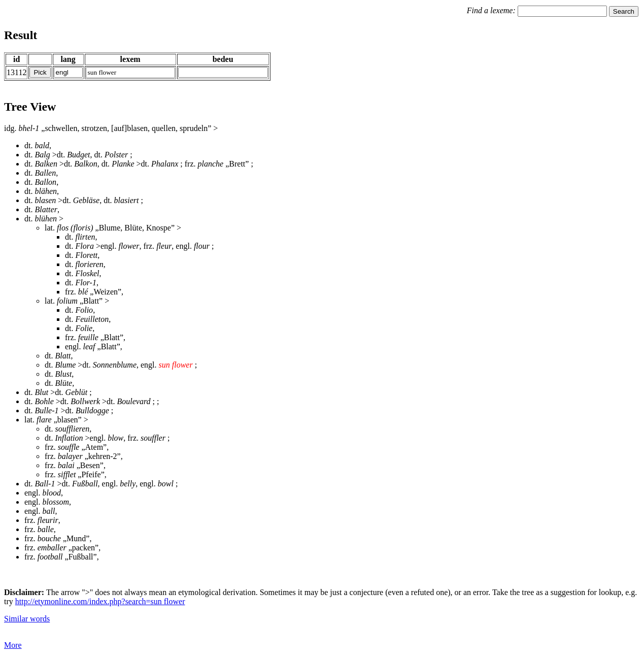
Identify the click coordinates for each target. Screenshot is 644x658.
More (13, 645)
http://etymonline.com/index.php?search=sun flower (100, 601)
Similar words (27, 619)
